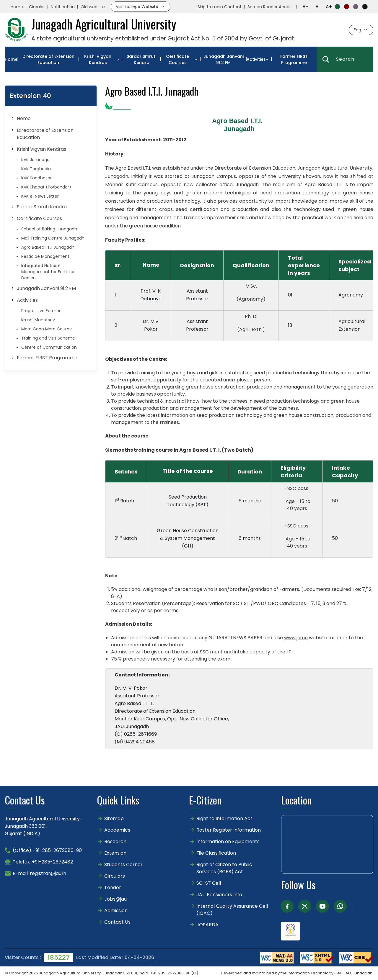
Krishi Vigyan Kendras (98, 59)
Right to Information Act (224, 818)
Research (115, 841)
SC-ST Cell (209, 883)
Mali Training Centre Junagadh (53, 238)
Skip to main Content (220, 7)
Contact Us (117, 922)
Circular (37, 7)
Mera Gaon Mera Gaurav (47, 329)
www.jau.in (296, 638)
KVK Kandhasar (36, 178)
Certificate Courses (177, 59)
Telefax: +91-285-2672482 (43, 862)
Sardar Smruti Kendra (141, 59)
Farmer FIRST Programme (294, 59)
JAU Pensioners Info (219, 895)
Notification (63, 7)
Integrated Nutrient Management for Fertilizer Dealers (48, 272)
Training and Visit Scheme (48, 338)
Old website (93, 7)
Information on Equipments (228, 841)
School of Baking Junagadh (49, 229)
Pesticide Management (45, 256)
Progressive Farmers (42, 311)
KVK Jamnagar (36, 160)
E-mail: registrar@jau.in (39, 873)
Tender (113, 888)
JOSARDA (208, 925)
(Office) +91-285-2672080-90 (47, 850)
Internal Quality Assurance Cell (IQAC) (232, 910)
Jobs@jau (115, 899)
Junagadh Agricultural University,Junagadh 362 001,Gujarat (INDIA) (43, 826)
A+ (329, 7)
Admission (116, 911)
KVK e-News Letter (40, 196)
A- (305, 7)
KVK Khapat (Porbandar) (46, 187)
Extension (115, 853)
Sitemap (114, 818)
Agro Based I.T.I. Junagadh (48, 247)
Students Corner (123, 865)
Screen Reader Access (271, 7)
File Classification (216, 853)
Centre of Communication (49, 347)
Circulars (115, 876)
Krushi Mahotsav (38, 320)
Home (17, 7)
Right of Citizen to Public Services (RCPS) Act (224, 868)
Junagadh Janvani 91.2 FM (224, 59)
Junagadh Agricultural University (70, 973)
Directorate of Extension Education (48, 59)
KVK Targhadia (36, 169)
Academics (117, 830)
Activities (256, 59)
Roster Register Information (229, 830)
